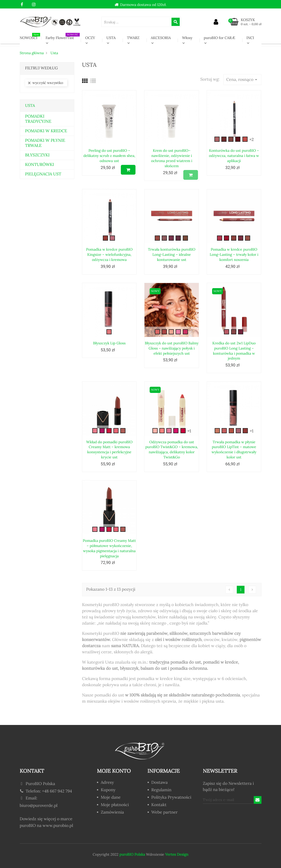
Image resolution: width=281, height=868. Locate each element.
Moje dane (111, 798)
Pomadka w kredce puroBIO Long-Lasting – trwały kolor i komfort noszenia (234, 254)
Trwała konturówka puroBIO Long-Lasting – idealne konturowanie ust (172, 254)
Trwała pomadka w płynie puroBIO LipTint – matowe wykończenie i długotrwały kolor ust (234, 450)
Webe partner (165, 813)
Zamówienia (112, 813)
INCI (250, 38)
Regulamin (161, 790)
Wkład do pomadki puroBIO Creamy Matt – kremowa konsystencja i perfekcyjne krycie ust (109, 450)
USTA (111, 38)
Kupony (108, 790)
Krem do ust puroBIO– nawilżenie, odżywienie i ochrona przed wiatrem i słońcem (172, 158)
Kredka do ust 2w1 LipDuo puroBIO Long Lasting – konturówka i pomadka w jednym (234, 351)
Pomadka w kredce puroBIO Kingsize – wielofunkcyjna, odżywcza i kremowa (109, 254)
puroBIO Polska (132, 854)
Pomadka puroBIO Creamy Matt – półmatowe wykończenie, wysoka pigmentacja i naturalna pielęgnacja (109, 548)
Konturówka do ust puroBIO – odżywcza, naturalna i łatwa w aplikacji (234, 156)
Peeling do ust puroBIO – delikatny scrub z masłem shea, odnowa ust (109, 156)
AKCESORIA (161, 38)
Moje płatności (115, 805)
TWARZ (133, 38)
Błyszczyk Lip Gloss (109, 343)
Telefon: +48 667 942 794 (46, 791)
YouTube (28, 5)
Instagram (34, 5)
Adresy (107, 783)
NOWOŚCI (30, 36)
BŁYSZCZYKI (37, 155)
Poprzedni (229, 590)
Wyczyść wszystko (45, 83)
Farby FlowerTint (63, 36)
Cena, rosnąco (242, 80)
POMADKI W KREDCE (46, 131)
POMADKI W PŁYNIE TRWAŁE (45, 143)
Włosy (187, 38)
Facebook (22, 5)
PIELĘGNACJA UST (43, 174)
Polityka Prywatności (171, 798)
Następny (252, 590)
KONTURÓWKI (40, 165)
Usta (30, 106)
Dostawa (160, 783)
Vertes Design (176, 854)
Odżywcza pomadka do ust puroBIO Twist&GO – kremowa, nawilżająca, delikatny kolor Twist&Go (172, 450)
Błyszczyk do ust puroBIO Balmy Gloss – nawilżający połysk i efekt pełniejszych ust (172, 348)
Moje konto (114, 771)
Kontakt (159, 805)
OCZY (90, 38)
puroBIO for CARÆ (220, 38)
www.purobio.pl (58, 826)
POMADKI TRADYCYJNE (38, 119)
